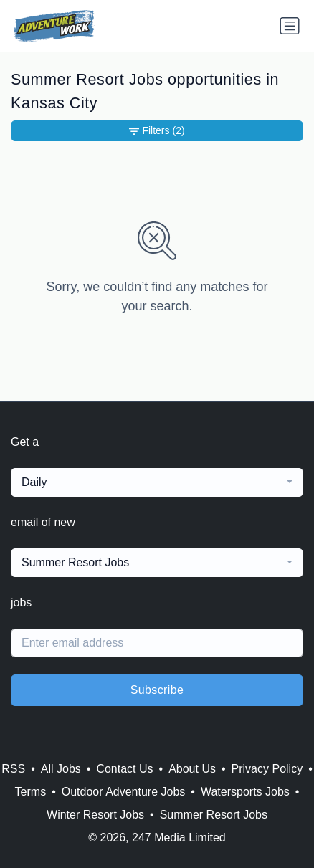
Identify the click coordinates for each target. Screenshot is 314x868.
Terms (31, 792)
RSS (13, 769)
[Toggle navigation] (290, 26)
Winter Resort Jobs (95, 815)
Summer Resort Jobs (214, 815)
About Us (192, 769)
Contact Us (124, 769)
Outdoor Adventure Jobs (124, 792)
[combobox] (157, 482)
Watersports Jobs (245, 792)
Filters (157, 131)
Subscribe (157, 690)
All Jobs (61, 769)
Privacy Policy (267, 769)
